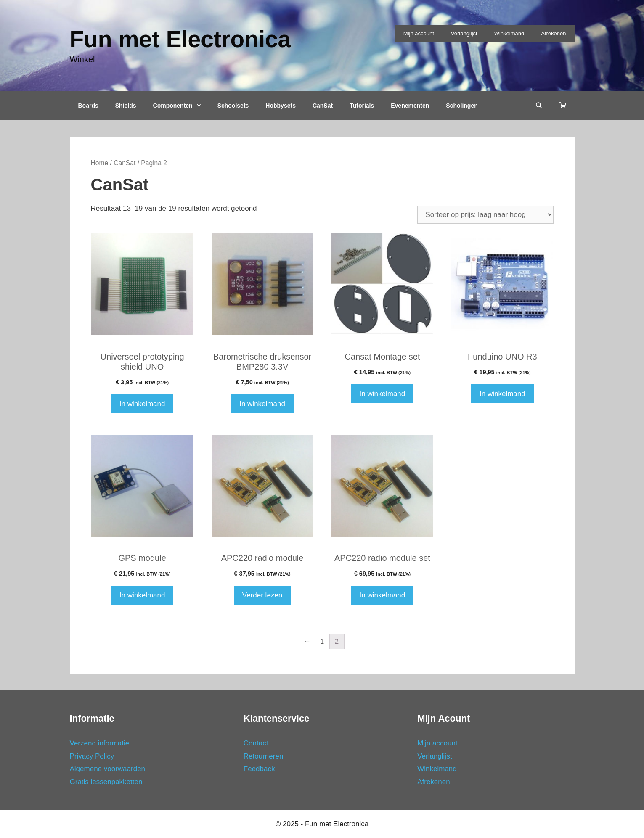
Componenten (181, 106)
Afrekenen (553, 33)
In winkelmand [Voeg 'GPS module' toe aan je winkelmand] (142, 595)
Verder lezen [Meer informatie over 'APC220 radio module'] (262, 595)
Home (100, 163)
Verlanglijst (464, 33)
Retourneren (264, 756)
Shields (126, 106)
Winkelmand (509, 33)
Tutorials (362, 106)
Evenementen (410, 106)
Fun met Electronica (180, 39)
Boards (88, 106)
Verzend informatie (100, 743)
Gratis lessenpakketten (106, 782)
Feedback (259, 769)
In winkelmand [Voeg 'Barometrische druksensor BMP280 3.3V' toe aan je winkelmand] (262, 404)
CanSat (323, 106)
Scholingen (462, 106)
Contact (256, 743)
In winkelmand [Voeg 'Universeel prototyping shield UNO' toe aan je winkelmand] (142, 404)
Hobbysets (281, 106)
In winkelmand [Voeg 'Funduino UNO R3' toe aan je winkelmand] (502, 394)
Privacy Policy (92, 756)
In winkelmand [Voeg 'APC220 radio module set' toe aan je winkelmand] (383, 595)
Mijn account (419, 33)
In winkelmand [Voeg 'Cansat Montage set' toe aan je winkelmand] (383, 394)
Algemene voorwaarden (108, 769)
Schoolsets (233, 106)
